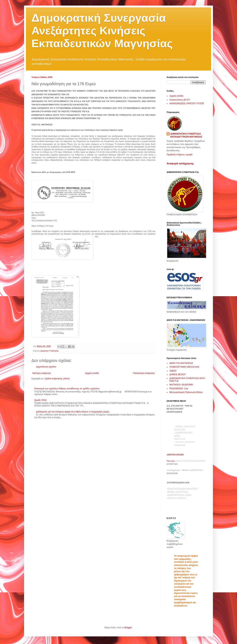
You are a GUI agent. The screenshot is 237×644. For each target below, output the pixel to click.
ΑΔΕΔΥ (173, 371)
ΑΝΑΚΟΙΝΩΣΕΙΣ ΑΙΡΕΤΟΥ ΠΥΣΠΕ (187, 103)
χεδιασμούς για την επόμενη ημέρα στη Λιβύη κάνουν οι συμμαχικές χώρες (73, 412)
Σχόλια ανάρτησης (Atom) (57, 379)
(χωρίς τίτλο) (40, 400)
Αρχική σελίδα (92, 373)
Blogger (128, 628)
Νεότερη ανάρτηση (42, 373)
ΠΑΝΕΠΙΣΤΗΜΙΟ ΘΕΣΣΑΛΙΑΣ (184, 367)
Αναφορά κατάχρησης (180, 163)
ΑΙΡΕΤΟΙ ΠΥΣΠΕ (175, 455)
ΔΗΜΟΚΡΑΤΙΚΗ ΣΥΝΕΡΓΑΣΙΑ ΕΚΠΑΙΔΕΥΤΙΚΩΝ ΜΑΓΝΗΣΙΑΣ (186, 135)
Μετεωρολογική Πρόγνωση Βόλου (186, 392)
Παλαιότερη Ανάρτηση (144, 373)
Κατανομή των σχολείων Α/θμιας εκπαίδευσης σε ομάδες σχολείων (67, 389)
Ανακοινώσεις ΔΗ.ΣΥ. (180, 100)
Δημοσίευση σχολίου (46, 367)
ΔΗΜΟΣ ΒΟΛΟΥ (178, 374)
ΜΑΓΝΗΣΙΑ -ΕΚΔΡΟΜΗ (181, 385)
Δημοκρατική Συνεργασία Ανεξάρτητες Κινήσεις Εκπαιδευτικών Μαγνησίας (102, 31)
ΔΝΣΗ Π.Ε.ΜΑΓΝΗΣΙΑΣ (181, 363)
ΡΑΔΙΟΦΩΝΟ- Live (179, 389)
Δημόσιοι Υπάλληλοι (50, 351)
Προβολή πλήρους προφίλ (180, 155)
